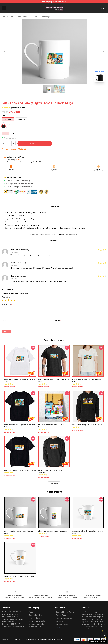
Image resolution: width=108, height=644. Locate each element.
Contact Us (60, 621)
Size (3, 130)
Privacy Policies (34, 618)
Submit (6, 331)
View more (54, 483)
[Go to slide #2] (60, 89)
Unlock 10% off (104, 635)
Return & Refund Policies (64, 618)
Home (4, 17)
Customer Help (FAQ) (63, 624)
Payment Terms (61, 615)
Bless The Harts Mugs (41, 17)
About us (32, 612)
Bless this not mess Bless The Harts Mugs (53, 531)
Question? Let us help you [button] (98, 641)
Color (4, 123)
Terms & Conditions (36, 615)
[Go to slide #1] (48, 89)
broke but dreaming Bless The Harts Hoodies (87, 425)
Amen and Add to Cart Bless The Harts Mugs (19, 576)
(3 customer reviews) (18, 108)
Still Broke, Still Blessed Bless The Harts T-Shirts (20, 470)
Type (3, 116)
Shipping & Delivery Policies (65, 612)
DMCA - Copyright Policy (37, 621)
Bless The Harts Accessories (20, 17)
